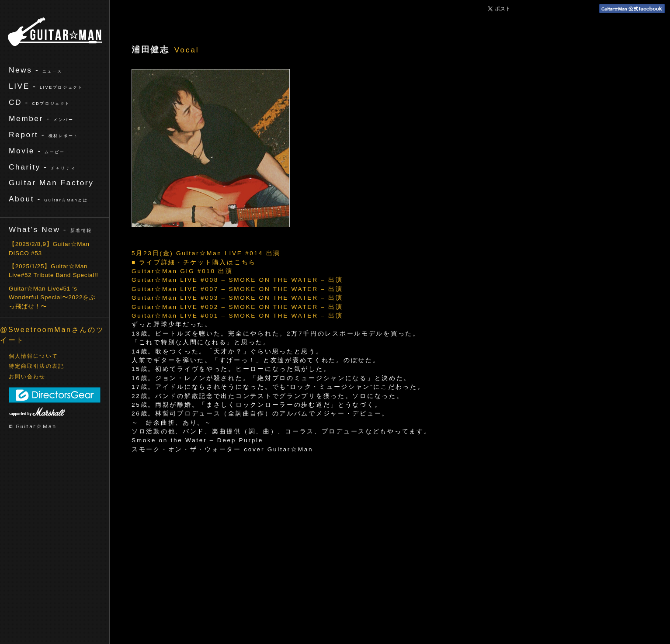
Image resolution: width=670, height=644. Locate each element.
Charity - (42, 167)
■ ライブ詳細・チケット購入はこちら (194, 262)
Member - (41, 118)
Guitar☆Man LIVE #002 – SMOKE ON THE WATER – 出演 (237, 307)
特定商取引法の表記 (36, 366)
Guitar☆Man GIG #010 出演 (182, 271)
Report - (44, 135)
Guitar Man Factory (51, 183)
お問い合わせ (27, 377)
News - (36, 70)
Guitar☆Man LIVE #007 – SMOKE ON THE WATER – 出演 (237, 289)
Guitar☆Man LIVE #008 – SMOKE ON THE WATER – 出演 (237, 280)
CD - (40, 102)
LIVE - (46, 86)
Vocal (187, 50)
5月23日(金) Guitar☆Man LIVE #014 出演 (206, 253)
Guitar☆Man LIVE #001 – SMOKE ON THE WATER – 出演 (237, 316)
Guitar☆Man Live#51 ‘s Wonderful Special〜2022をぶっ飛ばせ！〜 (52, 298)
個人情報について (33, 356)
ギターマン (55, 32)
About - (48, 199)
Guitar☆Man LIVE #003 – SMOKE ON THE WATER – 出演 (237, 298)
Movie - (37, 151)
